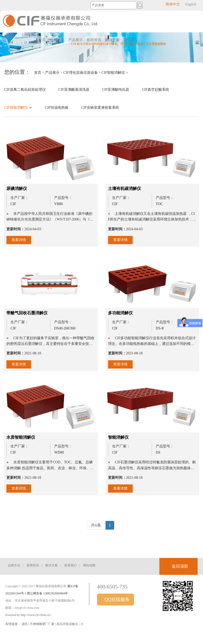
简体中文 (173, 4)
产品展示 (52, 73)
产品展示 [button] (75, 40)
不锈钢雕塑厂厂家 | (43, 624)
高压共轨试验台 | (68, 624)
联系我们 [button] (131, 40)
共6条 (96, 525)
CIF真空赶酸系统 (156, 90)
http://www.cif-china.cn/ (36, 615)
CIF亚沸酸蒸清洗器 (74, 90)
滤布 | (26, 624)
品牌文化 (14, 565)
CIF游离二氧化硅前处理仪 (25, 90)
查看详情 (19, 240)
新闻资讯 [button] (94, 40)
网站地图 (89, 565)
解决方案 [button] (112, 40)
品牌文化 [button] (57, 40)
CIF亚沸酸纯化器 (116, 90)
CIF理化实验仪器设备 (81, 73)
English (191, 4)
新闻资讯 (33, 565)
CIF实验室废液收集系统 (100, 108)
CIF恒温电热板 (57, 108)
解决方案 (52, 565)
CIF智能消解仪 (113, 73)
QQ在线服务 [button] (117, 600)
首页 (42, 40)
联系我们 (71, 565)
